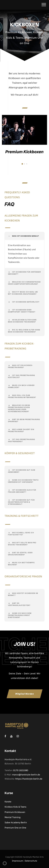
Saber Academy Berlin (16, 822)
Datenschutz (31, 861)
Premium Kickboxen (24, 152)
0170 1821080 (21, 770)
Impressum (17, 861)
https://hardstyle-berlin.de (29, 779)
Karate (8, 802)
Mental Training (13, 817)
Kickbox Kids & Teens (15, 807)
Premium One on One (15, 828)
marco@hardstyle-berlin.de (26, 775)
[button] (5, 863)
